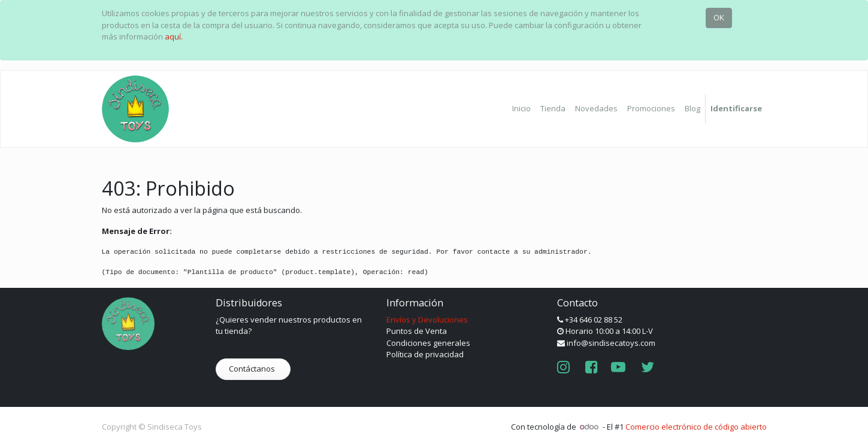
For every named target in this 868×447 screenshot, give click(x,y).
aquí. (174, 37)
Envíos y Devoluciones (427, 320)
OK (719, 17)
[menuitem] (521, 109)
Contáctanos (253, 369)
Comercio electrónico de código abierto (696, 427)
